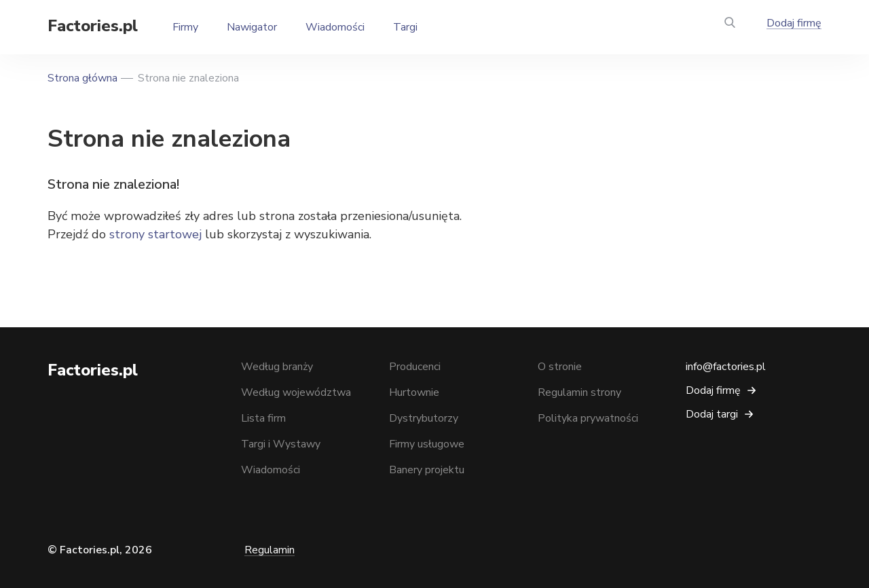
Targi (405, 27)
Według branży (277, 367)
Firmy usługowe (427, 444)
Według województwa (296, 392)
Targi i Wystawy (281, 444)
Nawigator (252, 27)
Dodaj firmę (794, 23)
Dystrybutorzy (424, 418)
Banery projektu (427, 470)
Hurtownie (414, 392)
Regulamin (270, 550)
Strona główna (82, 78)
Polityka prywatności (588, 418)
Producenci (415, 367)
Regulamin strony (579, 392)
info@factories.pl (726, 367)
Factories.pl (93, 26)
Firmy (185, 27)
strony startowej (155, 234)
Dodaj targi (712, 414)
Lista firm (263, 418)
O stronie (560, 367)
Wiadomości (335, 27)
